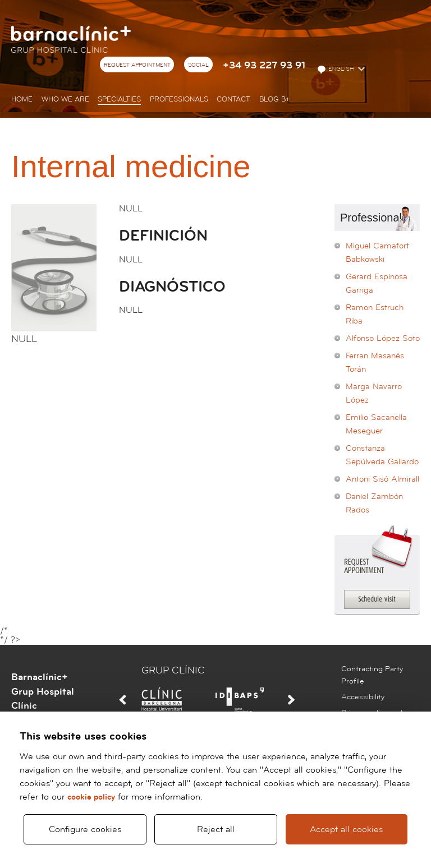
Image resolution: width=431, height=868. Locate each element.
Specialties (119, 99)
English (336, 70)
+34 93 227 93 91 (264, 65)
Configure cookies (85, 829)
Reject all (216, 829)
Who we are (65, 99)
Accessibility (363, 697)
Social (198, 65)
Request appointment (137, 65)
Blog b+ (274, 99)
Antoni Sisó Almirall (382, 479)
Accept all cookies (346, 829)
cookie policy (91, 797)
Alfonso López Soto (383, 338)
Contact (233, 99)
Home (22, 99)
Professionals (179, 99)
